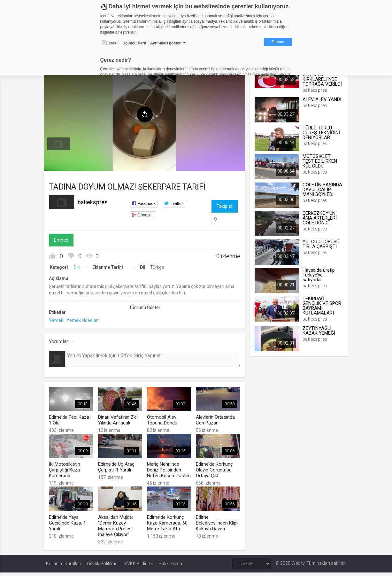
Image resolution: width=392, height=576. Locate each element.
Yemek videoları (85, 319)
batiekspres (95, 201)
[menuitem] (60, 143)
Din (79, 266)
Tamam (278, 42)
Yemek (58, 319)
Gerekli (110, 43)
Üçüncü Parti (135, 43)
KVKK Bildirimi (138, 567)
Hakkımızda (170, 567)
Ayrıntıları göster (165, 43)
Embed (63, 239)
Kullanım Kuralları (64, 567)
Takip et (225, 205)
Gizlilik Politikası (103, 567)
